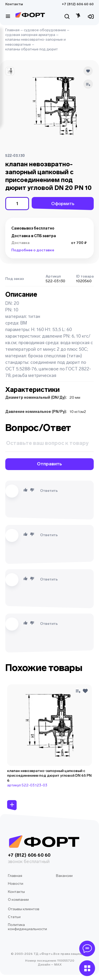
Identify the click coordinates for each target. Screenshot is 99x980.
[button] (10, 71)
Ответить (49, 491)
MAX (57, 965)
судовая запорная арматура (30, 35)
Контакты (14, 4)
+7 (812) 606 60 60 (78, 4)
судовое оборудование (45, 30)
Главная (12, 30)
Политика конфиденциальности (27, 927)
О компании (18, 900)
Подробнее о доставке (33, 250)
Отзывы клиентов (24, 909)
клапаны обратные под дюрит (32, 49)
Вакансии (64, 876)
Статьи (14, 917)
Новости (16, 884)
